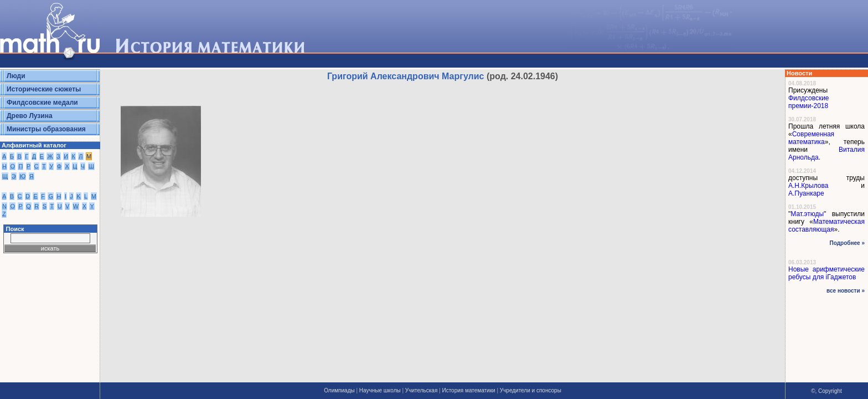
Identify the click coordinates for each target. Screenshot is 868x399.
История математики (468, 390)
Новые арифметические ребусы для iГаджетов (826, 273)
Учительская (421, 390)
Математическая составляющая (826, 226)
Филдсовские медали (42, 103)
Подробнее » (847, 243)
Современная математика (811, 138)
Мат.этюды (807, 214)
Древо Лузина (30, 116)
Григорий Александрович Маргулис (406, 76)
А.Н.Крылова (808, 186)
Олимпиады (339, 390)
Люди (16, 76)
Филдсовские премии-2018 (809, 102)
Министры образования (46, 129)
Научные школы (380, 390)
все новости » (846, 291)
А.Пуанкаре (806, 193)
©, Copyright (826, 391)
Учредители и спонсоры (531, 390)
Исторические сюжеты (44, 89)
